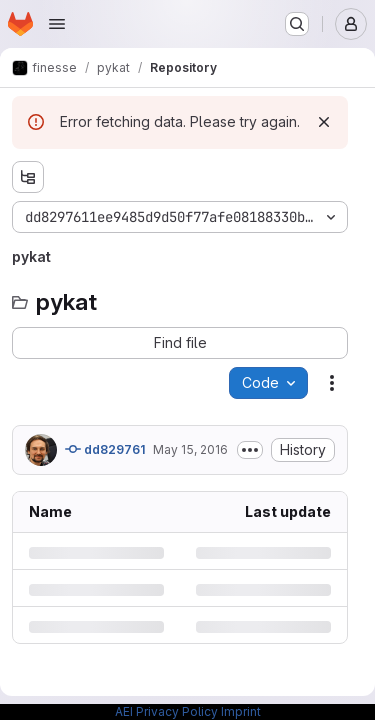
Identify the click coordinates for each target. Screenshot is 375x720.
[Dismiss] (324, 122)
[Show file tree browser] (28, 177)
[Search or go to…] (297, 24)
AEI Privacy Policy (166, 711)
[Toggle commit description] (250, 450)
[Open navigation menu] (57, 24)
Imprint (241, 711)
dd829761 (105, 449)
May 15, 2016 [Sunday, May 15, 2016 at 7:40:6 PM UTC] (190, 449)
